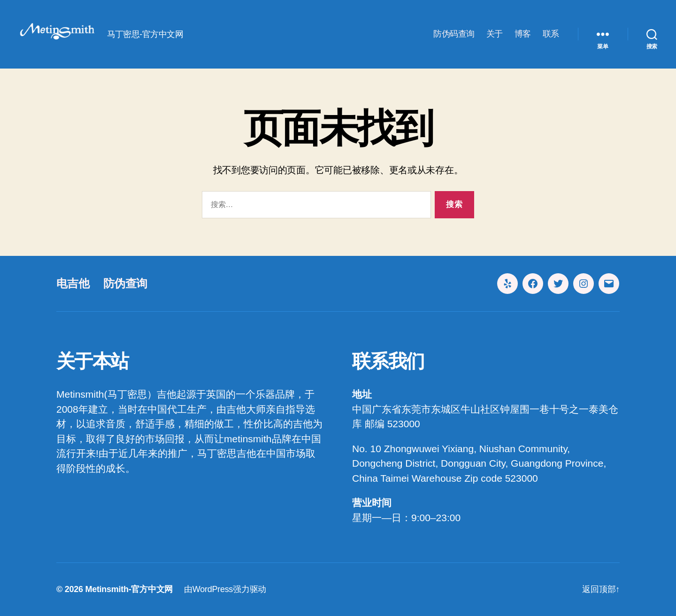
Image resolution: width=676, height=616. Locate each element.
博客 (523, 34)
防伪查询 (125, 283)
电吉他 (73, 283)
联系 (551, 34)
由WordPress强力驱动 (225, 589)
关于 (495, 34)
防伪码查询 (454, 34)
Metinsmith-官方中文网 (129, 589)
